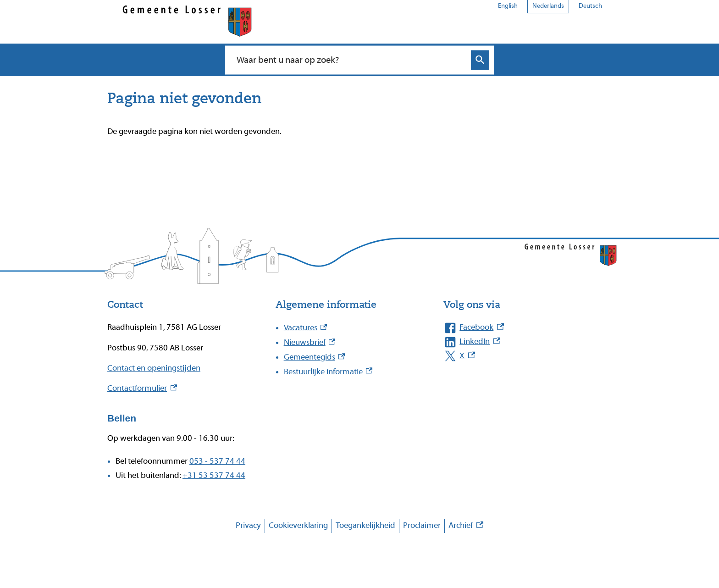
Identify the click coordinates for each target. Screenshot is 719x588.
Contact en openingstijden (154, 368)
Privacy (248, 525)
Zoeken (480, 60)
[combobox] (350, 60)
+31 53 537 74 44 (214, 475)
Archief (466, 526)
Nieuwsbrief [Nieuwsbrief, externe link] (310, 342)
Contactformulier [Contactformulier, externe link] (142, 388)
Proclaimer (422, 525)
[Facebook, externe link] (518, 328)
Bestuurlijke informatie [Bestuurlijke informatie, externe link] (328, 372)
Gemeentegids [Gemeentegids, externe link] (315, 357)
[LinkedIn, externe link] (518, 342)
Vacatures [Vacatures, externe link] (306, 328)
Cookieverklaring (298, 525)
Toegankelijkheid (365, 525)
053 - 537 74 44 (217, 461)
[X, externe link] (518, 356)
